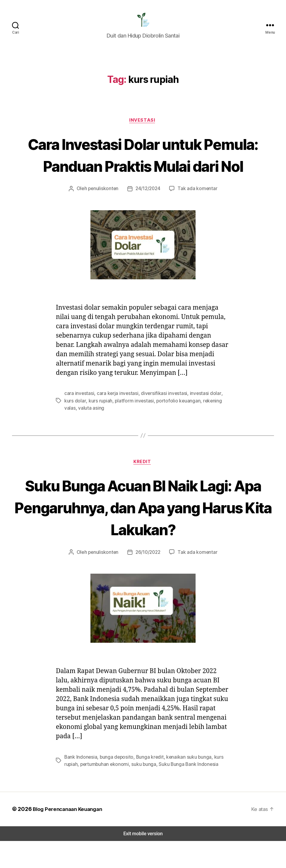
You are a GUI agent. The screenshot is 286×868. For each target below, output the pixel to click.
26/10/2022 (148, 579)
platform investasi (120, 427)
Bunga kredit (146, 784)
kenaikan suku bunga (184, 784)
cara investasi (78, 420)
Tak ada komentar (196, 215)
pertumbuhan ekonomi (103, 791)
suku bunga (141, 791)
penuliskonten (105, 215)
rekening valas (199, 427)
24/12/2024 (148, 215)
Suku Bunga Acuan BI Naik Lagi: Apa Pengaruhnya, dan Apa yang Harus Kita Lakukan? (143, 534)
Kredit (143, 489)
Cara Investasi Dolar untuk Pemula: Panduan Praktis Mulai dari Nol (143, 169)
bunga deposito (115, 784)
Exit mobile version (143, 861)
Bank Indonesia (80, 784)
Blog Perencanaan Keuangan (67, 836)
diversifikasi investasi (158, 420)
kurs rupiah (88, 427)
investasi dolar (197, 420)
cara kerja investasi (115, 420)
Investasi (143, 124)
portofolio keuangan (161, 427)
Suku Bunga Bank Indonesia (184, 791)
